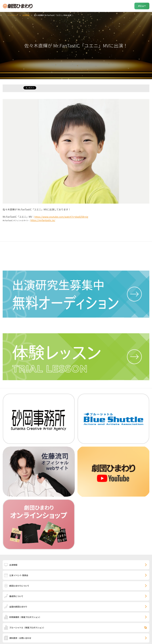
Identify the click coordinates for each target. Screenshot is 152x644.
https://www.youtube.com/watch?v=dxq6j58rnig (61, 217)
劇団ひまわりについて (19, 586)
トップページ (13, 15)
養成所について (16, 596)
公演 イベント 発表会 (19, 575)
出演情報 (26, 15)
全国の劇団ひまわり (18, 607)
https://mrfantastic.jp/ (43, 220)
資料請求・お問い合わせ (20, 638)
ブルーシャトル (27, 627)
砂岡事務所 (25, 617)
